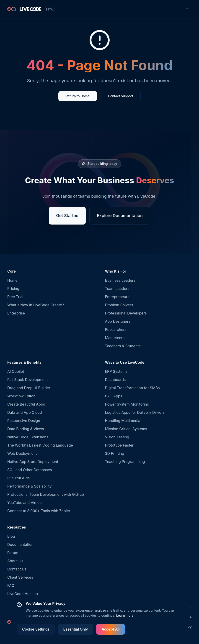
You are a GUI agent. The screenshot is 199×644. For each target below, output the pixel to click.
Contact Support (121, 96)
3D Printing (115, 453)
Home (12, 280)
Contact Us (17, 569)
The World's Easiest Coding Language (40, 445)
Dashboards (115, 380)
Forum (13, 553)
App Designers (118, 321)
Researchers (116, 330)
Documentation (20, 544)
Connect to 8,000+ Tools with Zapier (39, 511)
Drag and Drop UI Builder (29, 388)
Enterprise (16, 313)
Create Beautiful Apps (26, 404)
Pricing (13, 289)
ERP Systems (116, 371)
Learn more (125, 615)
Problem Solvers (119, 305)
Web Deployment (22, 453)
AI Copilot (16, 371)
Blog (11, 536)
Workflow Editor (21, 396)
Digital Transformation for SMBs (132, 388)
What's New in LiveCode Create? (36, 305)
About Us (15, 561)
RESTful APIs (18, 478)
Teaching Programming (125, 462)
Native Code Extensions (28, 437)
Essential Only (75, 629)
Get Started (67, 216)
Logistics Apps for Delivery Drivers (135, 412)
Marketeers (115, 338)
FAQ (11, 585)
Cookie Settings (36, 629)
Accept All (110, 629)
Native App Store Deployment (33, 462)
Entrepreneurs (117, 297)
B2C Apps (114, 396)
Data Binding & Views (26, 429)
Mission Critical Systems (126, 429)
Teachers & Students (123, 346)
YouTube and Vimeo (25, 503)
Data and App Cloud (25, 412)
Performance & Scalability (30, 486)
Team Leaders (117, 289)
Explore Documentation (120, 216)
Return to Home (78, 96)
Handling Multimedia (123, 421)
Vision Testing (117, 437)
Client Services (20, 577)
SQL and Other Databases (30, 470)
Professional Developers (126, 313)
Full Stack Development (27, 380)
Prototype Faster (119, 445)
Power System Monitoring (127, 404)
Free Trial (15, 297)
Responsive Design (24, 421)
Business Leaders (120, 280)
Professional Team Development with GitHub (46, 494)
